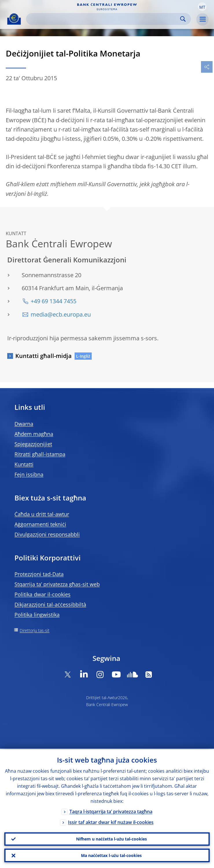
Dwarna (24, 424)
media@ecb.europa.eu (61, 314)
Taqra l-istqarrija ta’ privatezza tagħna (111, 811)
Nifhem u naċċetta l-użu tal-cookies (111, 838)
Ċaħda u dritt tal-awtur (42, 514)
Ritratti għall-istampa (40, 454)
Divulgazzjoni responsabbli (47, 534)
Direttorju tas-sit (35, 630)
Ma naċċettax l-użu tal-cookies (111, 855)
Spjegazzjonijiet (33, 444)
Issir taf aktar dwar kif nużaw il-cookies (111, 821)
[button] (202, 7)
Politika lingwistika (37, 615)
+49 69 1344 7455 (53, 301)
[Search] (104, 19)
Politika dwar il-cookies (43, 594)
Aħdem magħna (34, 434)
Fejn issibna (29, 474)
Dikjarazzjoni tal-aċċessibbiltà (50, 604)
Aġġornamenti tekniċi (40, 524)
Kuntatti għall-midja (44, 356)
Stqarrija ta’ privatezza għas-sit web (57, 584)
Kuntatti (24, 464)
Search (183, 19)
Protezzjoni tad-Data (39, 574)
